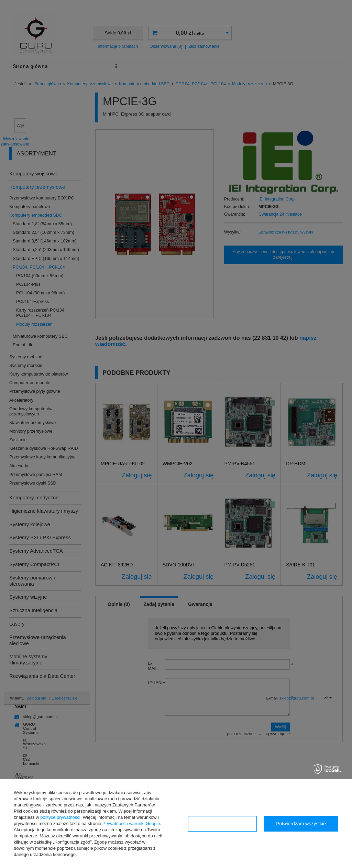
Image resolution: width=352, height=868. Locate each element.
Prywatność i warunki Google (131, 823)
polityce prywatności (60, 817)
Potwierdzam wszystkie (301, 824)
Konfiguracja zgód (222, 824)
